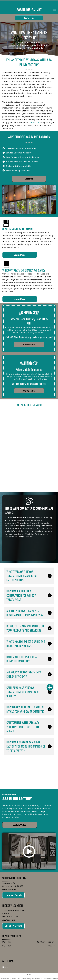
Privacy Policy (4, 979)
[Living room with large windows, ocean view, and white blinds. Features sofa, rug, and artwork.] (17, 419)
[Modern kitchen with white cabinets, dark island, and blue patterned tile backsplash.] (41, 425)
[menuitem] (6, 967)
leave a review (15, 534)
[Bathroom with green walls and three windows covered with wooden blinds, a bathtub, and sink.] (41, 450)
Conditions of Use (37, 979)
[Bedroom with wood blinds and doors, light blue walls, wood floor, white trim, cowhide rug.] (17, 443)
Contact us (34, 123)
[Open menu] (54, 9)
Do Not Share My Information (20, 979)
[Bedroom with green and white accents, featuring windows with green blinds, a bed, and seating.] (41, 474)
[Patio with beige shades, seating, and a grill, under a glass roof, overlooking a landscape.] (17, 468)
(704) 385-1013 (9, 889)
